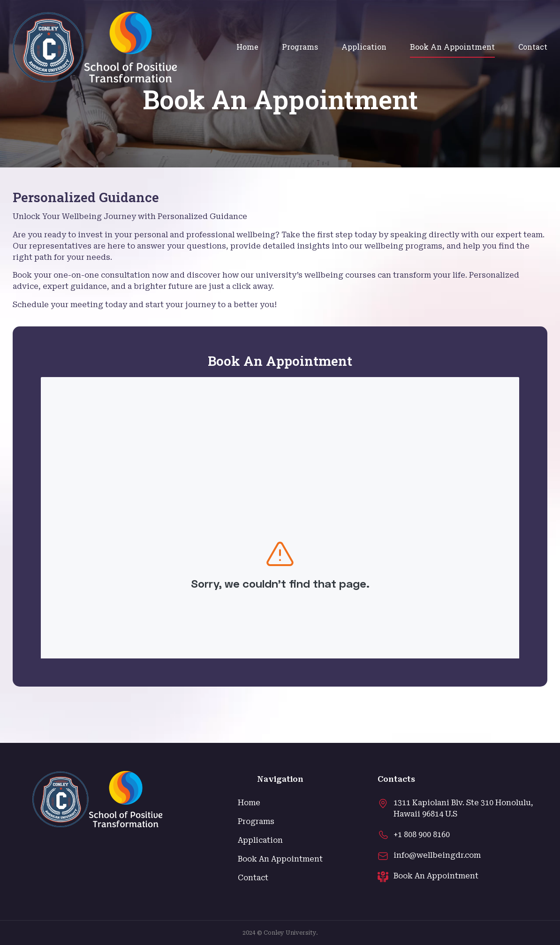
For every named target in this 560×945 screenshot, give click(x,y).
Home (247, 47)
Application (364, 47)
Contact (533, 47)
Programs (300, 47)
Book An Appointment (452, 47)
